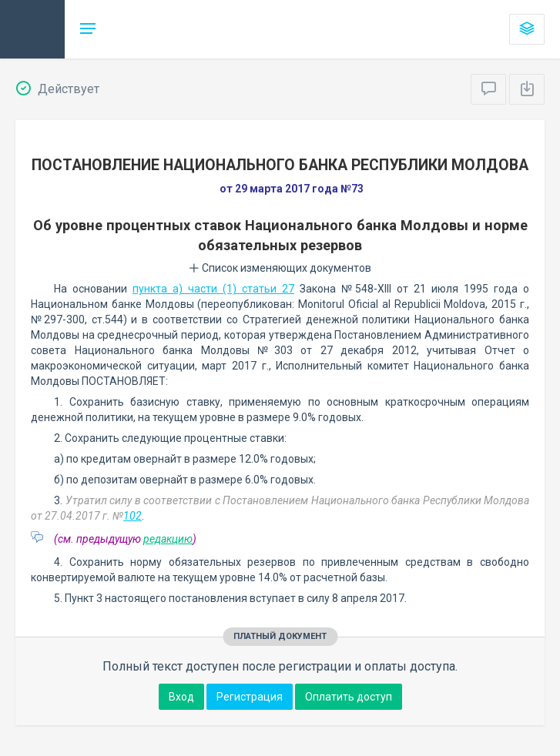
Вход (181, 697)
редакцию (168, 539)
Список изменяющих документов (280, 268)
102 (132, 516)
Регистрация (250, 697)
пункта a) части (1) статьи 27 (213, 289)
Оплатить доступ (349, 697)
